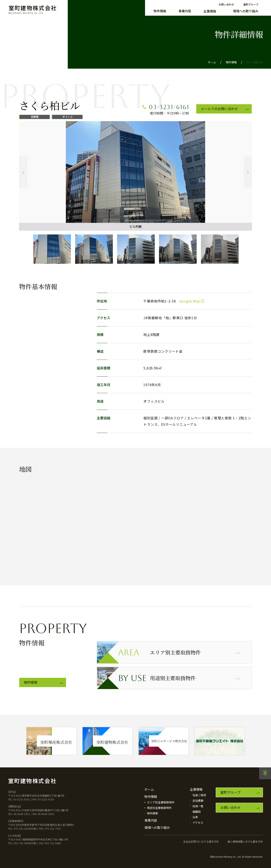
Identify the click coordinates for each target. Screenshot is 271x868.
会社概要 (198, 801)
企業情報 (210, 11)
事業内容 (185, 11)
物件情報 (160, 11)
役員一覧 (198, 806)
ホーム (212, 62)
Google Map (190, 301)
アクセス (198, 823)
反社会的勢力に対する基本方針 (201, 841)
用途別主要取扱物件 (157, 678)
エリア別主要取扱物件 (159, 652)
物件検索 (152, 813)
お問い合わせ (226, 4)
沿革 (195, 817)
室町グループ (251, 4)
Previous (23, 172)
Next (248, 172)
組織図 (197, 812)
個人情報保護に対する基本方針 (245, 841)
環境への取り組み (246, 11)
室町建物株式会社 (33, 10)
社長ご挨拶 (199, 795)
